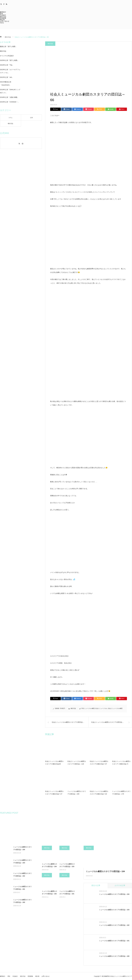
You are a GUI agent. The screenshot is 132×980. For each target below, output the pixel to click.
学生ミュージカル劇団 (88, 708)
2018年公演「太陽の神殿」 (9, 97)
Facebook (4, 4)
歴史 (2, 14)
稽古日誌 (3, 17)
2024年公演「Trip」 (7, 65)
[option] (11, 828)
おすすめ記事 (120, 885)
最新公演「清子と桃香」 (8, 46)
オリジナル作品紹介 (7, 56)
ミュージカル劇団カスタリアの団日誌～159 (77, 793)
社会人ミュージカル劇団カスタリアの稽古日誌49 (54, 763)
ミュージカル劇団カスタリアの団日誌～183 (22, 861)
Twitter (1, 4)
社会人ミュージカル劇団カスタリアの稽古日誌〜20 (99, 793)
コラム (10, 118)
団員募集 (3, 18)
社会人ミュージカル (101, 708)
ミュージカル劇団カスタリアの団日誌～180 (22, 901)
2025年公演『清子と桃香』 (9, 60)
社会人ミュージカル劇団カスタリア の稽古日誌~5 (121, 763)
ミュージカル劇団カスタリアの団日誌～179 (121, 793)
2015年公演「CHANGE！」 (10, 102)
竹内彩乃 (62, 708)
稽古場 (2, 20)
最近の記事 (96, 885)
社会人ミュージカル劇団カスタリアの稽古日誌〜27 (54, 793)
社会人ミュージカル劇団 (115, 708)
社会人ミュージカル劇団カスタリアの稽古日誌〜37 (99, 763)
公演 (31, 118)
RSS (7, 4)
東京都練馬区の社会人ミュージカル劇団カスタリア (117, 976)
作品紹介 (3, 15)
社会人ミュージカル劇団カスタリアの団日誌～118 (77, 763)
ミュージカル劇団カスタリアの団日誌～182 (22, 875)
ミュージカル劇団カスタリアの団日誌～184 (22, 848)
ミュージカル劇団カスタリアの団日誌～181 (22, 888)
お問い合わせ (5, 21)
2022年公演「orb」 (7, 77)
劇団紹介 (3, 12)
